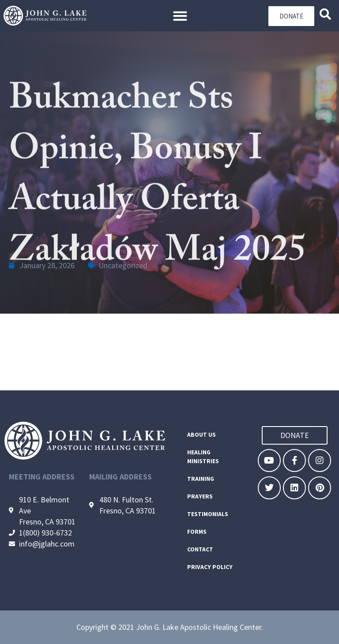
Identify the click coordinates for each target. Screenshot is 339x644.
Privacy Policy (210, 567)
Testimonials (208, 514)
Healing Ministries (203, 457)
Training (201, 479)
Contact (200, 549)
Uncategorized (123, 265)
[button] (180, 16)
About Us (202, 435)
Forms (197, 532)
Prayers (200, 496)
